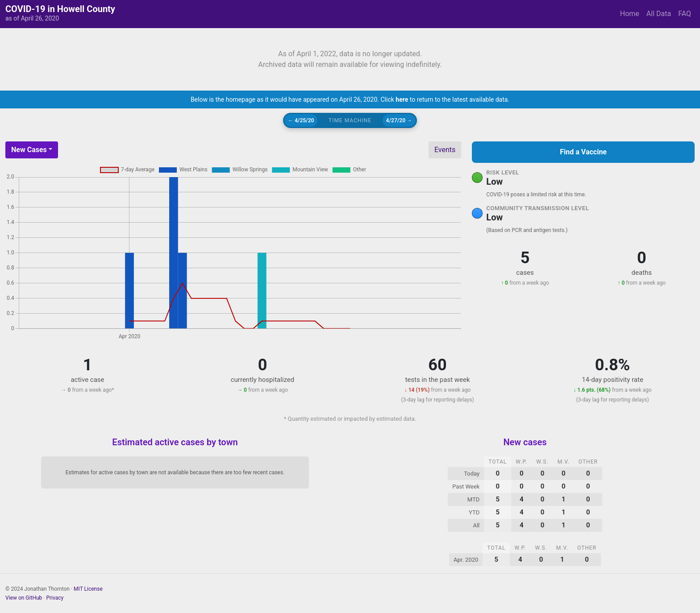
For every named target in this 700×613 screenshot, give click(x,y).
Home (630, 14)
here (402, 99)
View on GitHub (24, 598)
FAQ (685, 14)
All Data (659, 14)
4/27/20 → (399, 120)
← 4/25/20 (301, 120)
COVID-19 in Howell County (60, 9)
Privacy (55, 598)
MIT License (88, 589)
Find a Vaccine (583, 152)
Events (445, 150)
